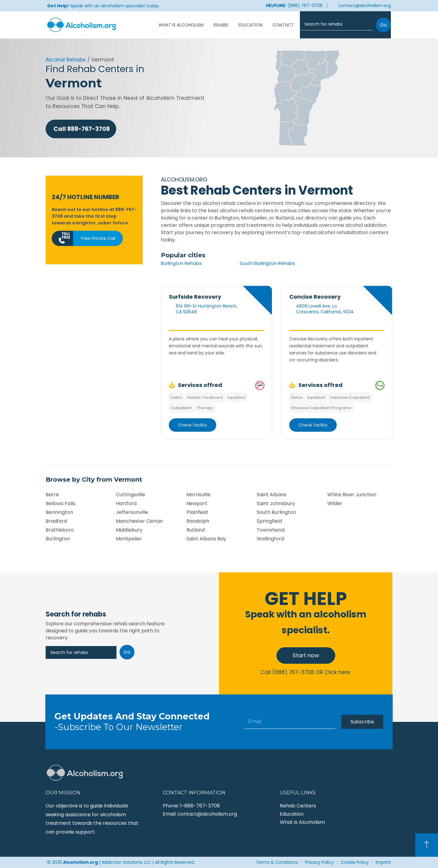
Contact (283, 25)
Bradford (56, 521)
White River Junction (352, 495)
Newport (197, 503)
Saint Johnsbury (276, 503)
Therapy (205, 408)
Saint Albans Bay (206, 539)
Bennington (59, 512)
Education (250, 25)
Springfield (269, 521)
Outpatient (181, 408)
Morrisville (198, 495)
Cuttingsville (130, 495)
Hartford (126, 503)
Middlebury (129, 530)
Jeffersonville (132, 512)
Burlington (58, 539)
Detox (176, 397)
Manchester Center (140, 521)
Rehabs (221, 25)
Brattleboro (60, 530)
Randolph (198, 521)
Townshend (271, 530)
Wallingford (270, 539)
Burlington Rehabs (181, 263)
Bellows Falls (61, 503)
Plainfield (197, 512)
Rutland (196, 530)
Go (383, 25)
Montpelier (129, 539)
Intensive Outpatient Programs (321, 408)
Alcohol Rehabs (66, 60)
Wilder (335, 503)
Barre (52, 495)
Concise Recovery (315, 297)
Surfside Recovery (195, 297)
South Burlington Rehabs (267, 263)
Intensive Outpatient (350, 397)
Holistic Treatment (205, 397)
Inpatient (236, 397)
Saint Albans (271, 495)
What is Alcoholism (181, 25)
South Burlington (276, 512)
